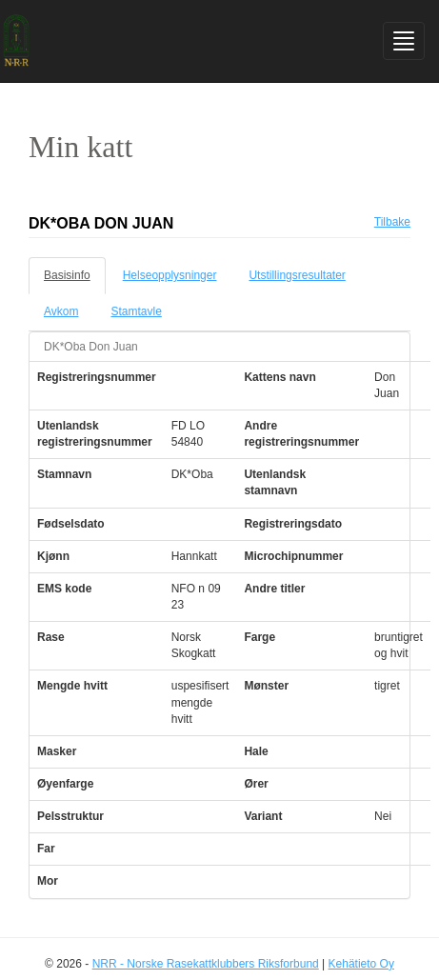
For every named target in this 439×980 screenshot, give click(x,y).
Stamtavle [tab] (136, 311)
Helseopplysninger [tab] (170, 275)
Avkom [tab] (61, 311)
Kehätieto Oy (361, 964)
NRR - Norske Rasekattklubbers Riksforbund (206, 964)
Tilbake (392, 222)
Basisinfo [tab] (67, 275)
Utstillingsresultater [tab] (297, 275)
